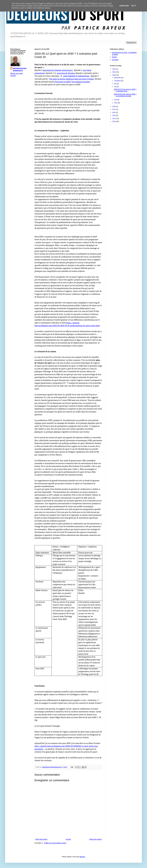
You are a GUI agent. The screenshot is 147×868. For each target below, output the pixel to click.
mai (116, 87)
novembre (118, 81)
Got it (134, 6)
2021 (114, 72)
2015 (114, 115)
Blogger (82, 857)
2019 (114, 106)
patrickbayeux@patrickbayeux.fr (20, 69)
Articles (114, 57)
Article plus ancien (95, 839)
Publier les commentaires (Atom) (55, 843)
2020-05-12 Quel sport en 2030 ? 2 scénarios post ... (125, 90)
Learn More (124, 6)
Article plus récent (41, 839)
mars (116, 103)
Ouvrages (115, 60)
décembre (118, 78)
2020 (114, 75)
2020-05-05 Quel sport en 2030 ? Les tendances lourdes (125, 95)
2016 (114, 113)
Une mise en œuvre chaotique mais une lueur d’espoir (72, 79)
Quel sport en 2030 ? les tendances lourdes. (72, 82)
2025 (114, 69)
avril (116, 100)
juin (116, 84)
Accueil (68, 839)
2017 (114, 109)
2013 (114, 121)
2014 (114, 119)
